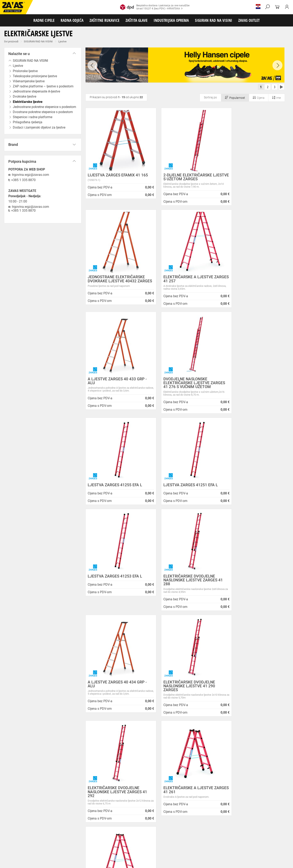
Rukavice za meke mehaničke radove (49, 830)
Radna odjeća (31, 825)
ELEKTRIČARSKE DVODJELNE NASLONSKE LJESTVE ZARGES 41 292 (115, 590)
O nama (72, 739)
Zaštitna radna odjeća (82, 825)
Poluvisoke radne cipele (58, 821)
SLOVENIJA (15, 802)
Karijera (71, 764)
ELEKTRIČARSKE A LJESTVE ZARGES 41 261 (181, 588)
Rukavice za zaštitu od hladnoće (90, 834)
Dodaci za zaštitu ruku (88, 839)
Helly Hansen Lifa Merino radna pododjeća (165, 754)
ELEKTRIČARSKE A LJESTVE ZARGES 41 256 (249, 588)
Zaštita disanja (51, 843)
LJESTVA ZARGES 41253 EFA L (251, 389)
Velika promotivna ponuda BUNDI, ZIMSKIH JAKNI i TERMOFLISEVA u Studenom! (166, 769)
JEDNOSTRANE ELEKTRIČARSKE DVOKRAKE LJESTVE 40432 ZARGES (252, 180)
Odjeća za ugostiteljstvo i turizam (165, 825)
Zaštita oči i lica (31, 843)
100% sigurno (177, 686)
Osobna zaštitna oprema (46, 852)
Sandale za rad (106, 821)
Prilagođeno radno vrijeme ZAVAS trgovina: (165, 749)
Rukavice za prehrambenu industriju (260, 834)
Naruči (257, 785)
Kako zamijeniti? (116, 690)
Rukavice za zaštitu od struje (57, 839)
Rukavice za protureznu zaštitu (132, 830)
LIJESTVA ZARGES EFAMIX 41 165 (114, 178)
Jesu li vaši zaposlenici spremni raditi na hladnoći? (164, 783)
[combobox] (280, 633)
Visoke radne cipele (84, 821)
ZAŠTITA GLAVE (137, 20)
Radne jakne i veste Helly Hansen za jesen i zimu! (165, 792)
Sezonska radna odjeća (54, 825)
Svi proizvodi (11, 41)
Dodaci (160, 821)
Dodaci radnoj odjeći (109, 825)
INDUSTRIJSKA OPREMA (171, 20)
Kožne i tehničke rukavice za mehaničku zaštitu (178, 830)
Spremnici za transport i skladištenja (52, 848)
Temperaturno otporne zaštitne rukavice (24, 834)
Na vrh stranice (278, 862)
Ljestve (62, 41)
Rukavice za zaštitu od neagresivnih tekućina (213, 834)
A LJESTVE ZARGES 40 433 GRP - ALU (184, 281)
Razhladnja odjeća (196, 825)
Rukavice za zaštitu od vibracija (128, 834)
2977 (238, 685)
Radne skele (79, 852)
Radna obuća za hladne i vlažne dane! (162, 776)
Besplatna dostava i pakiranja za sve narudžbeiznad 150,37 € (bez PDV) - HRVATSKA (155, 7)
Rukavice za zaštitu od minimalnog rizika (230, 830)
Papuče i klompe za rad (130, 821)
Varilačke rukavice (59, 834)
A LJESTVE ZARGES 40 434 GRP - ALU (184, 482)
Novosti (141, 739)
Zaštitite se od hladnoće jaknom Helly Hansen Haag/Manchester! (167, 761)
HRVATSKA (15, 796)
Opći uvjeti (73, 744)
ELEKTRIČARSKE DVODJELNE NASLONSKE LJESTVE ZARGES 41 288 (115, 484)
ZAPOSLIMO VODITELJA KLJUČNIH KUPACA (167, 744)
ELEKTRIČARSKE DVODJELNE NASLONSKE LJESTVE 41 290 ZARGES (249, 484)
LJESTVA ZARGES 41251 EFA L (183, 389)
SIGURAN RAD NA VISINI (214, 20)
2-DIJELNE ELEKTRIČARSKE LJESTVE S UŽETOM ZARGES (181, 178)
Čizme (150, 821)
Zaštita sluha (70, 843)
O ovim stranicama (80, 754)
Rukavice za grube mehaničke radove (92, 830)
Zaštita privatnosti (79, 749)
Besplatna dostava (55, 690)
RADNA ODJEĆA (72, 20)
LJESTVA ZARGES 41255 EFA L (115, 389)
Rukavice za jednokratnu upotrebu (167, 834)
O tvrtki (71, 759)
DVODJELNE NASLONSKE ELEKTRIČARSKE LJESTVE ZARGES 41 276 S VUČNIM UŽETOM (247, 285)
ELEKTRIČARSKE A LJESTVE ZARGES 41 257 (113, 281)
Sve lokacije (15, 789)
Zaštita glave (87, 843)
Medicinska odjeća (133, 825)
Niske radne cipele (32, 821)
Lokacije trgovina (78, 769)
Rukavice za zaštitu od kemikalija (20, 839)
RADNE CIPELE (44, 20)
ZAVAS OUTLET (249, 20)
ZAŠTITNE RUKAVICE (104, 20)
